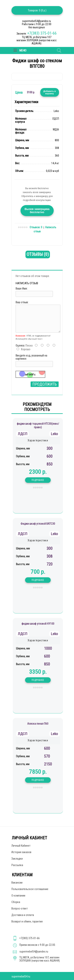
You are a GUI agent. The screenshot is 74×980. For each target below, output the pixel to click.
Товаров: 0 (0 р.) (37, 10)
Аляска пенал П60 (38, 724)
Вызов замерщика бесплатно (37, 211)
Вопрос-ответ (20, 908)
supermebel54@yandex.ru (34, 952)
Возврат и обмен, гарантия (27, 921)
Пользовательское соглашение (30, 889)
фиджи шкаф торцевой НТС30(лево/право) (38, 425)
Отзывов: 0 (36, 227)
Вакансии (17, 883)
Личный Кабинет (21, 846)
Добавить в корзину (49, 92)
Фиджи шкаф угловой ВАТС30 (38, 524)
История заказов (21, 852)
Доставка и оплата (23, 915)
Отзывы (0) (38, 254)
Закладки (17, 859)
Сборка (16, 902)
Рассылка (17, 865)
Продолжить (45, 384)
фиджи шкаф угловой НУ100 (38, 624)
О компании (18, 896)
